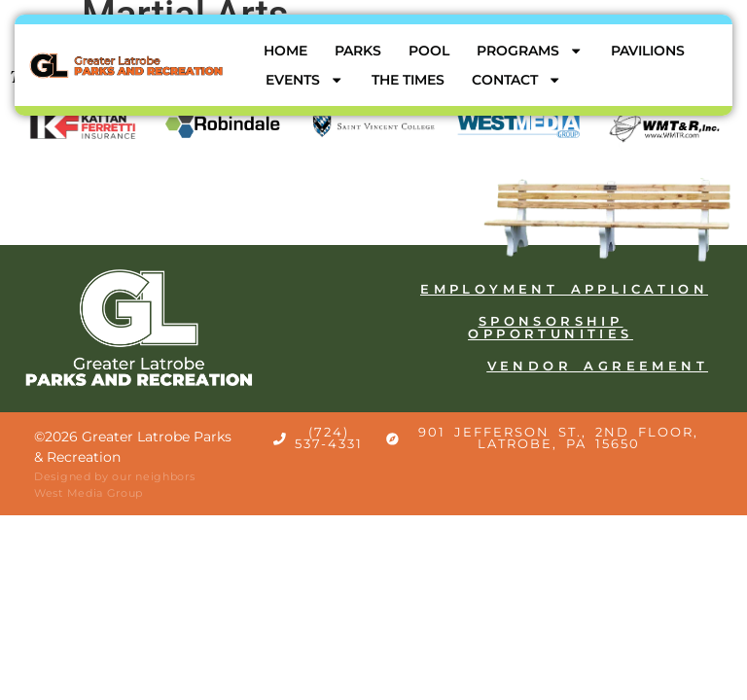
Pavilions (648, 51)
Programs (530, 51)
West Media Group (89, 493)
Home (285, 51)
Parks (358, 51)
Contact (516, 80)
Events (304, 80)
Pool (429, 51)
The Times (408, 80)
